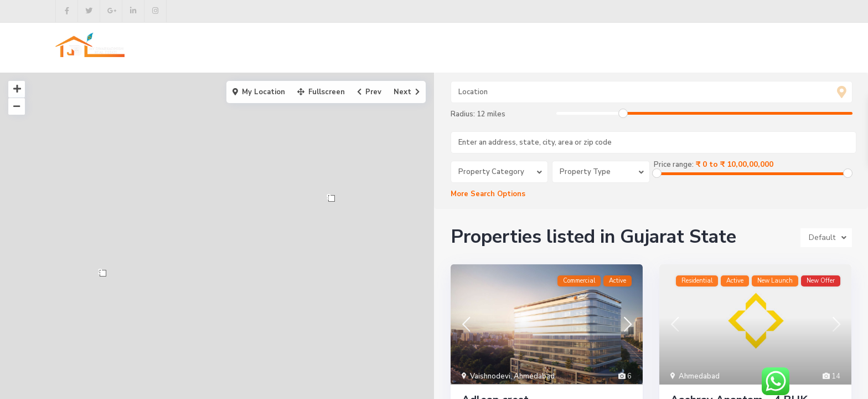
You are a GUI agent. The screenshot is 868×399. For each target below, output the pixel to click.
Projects (403, 48)
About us (350, 48)
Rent (482, 48)
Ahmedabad (534, 377)
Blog (519, 48)
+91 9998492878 (770, 48)
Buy (446, 48)
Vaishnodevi (490, 377)
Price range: (674, 165)
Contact (563, 48)
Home (301, 48)
